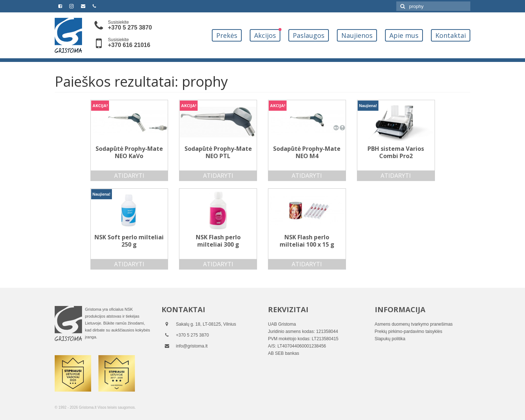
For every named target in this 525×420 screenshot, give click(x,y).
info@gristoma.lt (192, 346)
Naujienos (357, 35)
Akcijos (265, 35)
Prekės (227, 35)
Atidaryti (129, 176)
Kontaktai (451, 35)
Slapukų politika (390, 339)
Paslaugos (309, 35)
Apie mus (404, 35)
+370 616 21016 (129, 45)
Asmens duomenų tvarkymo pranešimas (414, 324)
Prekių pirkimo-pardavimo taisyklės (409, 331)
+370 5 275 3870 (130, 28)
